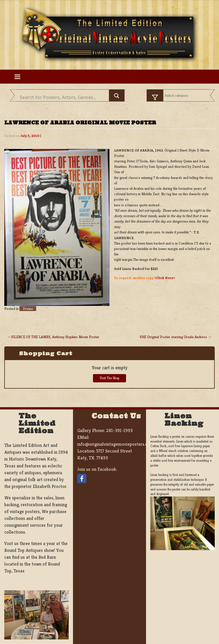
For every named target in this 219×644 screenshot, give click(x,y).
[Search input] (64, 97)
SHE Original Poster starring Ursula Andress (173, 337)
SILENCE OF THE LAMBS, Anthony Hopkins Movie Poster (55, 337)
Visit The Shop (109, 378)
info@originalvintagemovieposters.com (115, 444)
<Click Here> (165, 278)
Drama (28, 309)
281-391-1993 (119, 430)
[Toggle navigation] (17, 76)
